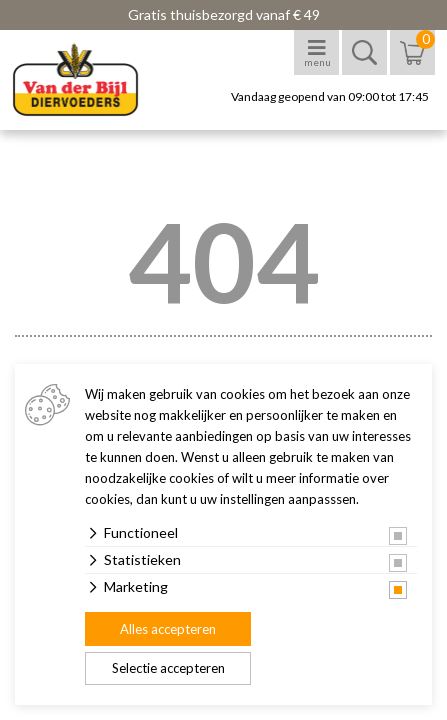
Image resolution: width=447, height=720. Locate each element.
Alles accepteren (168, 629)
